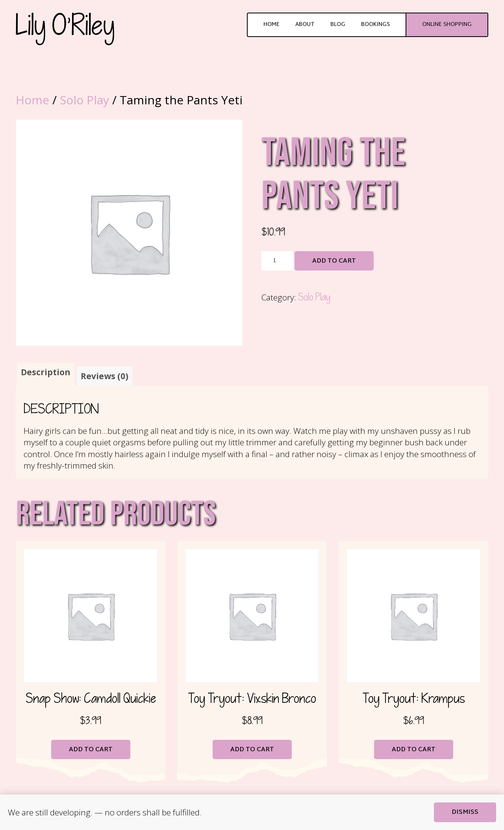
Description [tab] (46, 372)
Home (271, 25)
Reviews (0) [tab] (105, 376)
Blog (338, 25)
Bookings (375, 25)
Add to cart (334, 261)
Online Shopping (447, 25)
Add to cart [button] (91, 750)
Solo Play (84, 100)
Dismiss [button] (465, 812)
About (305, 25)
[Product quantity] (277, 261)
